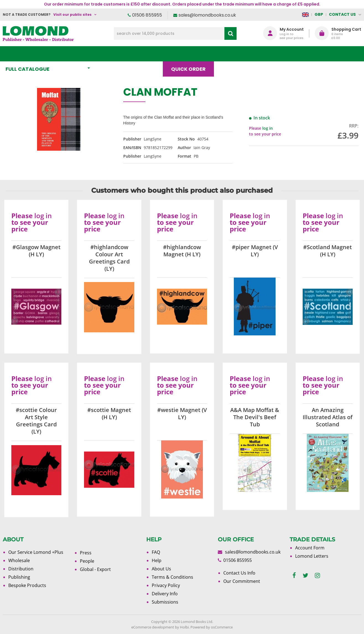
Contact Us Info (239, 573)
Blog (232, 54)
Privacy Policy (166, 585)
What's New (123, 54)
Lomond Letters (312, 556)
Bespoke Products (27, 585)
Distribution (21, 569)
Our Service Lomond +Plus (36, 552)
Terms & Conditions (172, 577)
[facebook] (294, 576)
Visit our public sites (72, 15)
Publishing (19, 577)
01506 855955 (147, 15)
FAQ (156, 552)
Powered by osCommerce (212, 627)
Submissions (165, 602)
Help (157, 560)
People (87, 561)
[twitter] (305, 576)
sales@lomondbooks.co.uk (207, 15)
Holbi (184, 627)
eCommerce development (153, 627)
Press (86, 553)
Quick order (191, 54)
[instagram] (317, 576)
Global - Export (95, 569)
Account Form (310, 548)
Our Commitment (242, 581)
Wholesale (19, 560)
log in (268, 128)
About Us (268, 54)
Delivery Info (165, 594)
